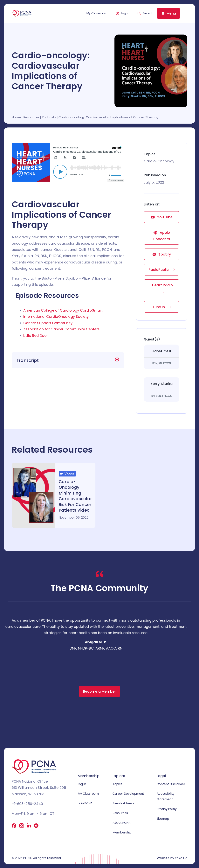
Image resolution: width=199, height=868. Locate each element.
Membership (122, 832)
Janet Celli (162, 351)
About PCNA (121, 823)
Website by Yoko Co (172, 858)
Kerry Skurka (161, 384)
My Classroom (97, 13)
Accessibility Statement (166, 796)
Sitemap (163, 819)
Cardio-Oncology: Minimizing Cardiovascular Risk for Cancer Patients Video (75, 496)
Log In (125, 13)
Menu (171, 13)
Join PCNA (85, 803)
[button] (145, 13)
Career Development (128, 794)
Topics (117, 784)
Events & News (123, 803)
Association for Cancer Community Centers (62, 329)
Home (16, 117)
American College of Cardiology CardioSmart (63, 310)
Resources (31, 117)
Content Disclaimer (171, 784)
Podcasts (49, 117)
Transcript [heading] (28, 360)
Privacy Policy (167, 809)
